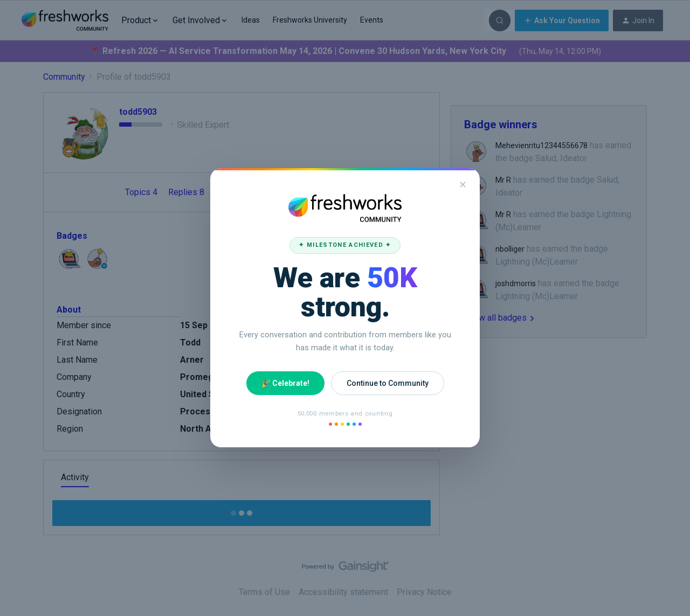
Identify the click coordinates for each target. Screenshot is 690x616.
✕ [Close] (463, 185)
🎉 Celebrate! (285, 383)
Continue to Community (388, 383)
